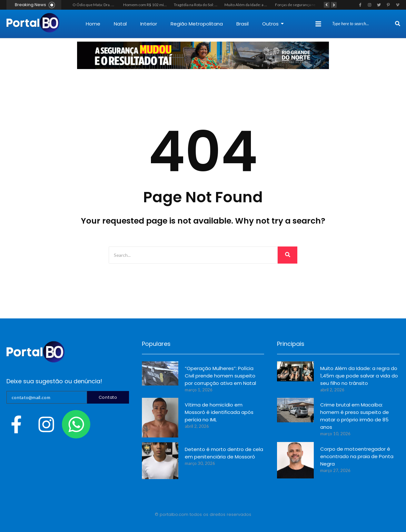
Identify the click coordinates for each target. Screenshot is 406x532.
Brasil (243, 24)
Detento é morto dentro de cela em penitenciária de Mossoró (224, 453)
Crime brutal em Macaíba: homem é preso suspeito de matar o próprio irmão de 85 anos (355, 416)
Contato (108, 397)
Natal (120, 24)
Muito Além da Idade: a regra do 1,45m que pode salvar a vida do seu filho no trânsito (359, 376)
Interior (149, 24)
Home (93, 24)
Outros (273, 24)
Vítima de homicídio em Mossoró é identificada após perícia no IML (219, 412)
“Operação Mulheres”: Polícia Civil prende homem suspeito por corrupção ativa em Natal (220, 376)
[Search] (363, 24)
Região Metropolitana (197, 24)
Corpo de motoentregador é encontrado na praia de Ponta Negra (357, 456)
